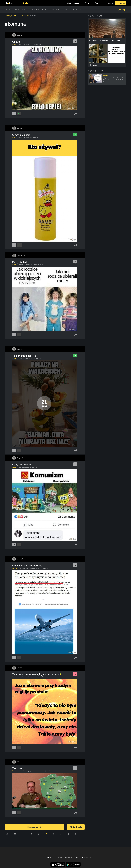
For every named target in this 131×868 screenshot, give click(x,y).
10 (24, 834)
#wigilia (30, 677)
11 (15, 834)
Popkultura (15, 771)
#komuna (26, 44)
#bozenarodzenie (47, 677)
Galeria (25, 10)
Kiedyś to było (20, 262)
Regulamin (69, 857)
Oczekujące (74, 3)
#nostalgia (22, 137)
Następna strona (34, 827)
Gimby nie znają (21, 135)
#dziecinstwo (30, 265)
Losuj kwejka (76, 827)
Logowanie (110, 3)
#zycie (30, 358)
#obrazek (23, 568)
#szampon (29, 137)
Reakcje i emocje (56, 10)
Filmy (87, 3)
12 (7, 834)
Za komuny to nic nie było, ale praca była (37, 674)
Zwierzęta (8, 10)
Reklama (59, 857)
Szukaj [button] (122, 10)
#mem (21, 44)
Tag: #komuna (24, 16)
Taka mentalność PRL (24, 356)
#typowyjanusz (34, 44)
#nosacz (41, 44)
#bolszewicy (45, 568)
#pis (27, 568)
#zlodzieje (32, 568)
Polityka (45, 10)
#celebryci (28, 467)
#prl (34, 358)
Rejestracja (121, 3)
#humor (22, 358)
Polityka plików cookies (84, 857)
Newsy (67, 10)
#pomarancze (37, 677)
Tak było (17, 768)
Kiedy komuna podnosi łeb (27, 566)
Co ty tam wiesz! (22, 465)
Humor (17, 10)
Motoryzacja (77, 10)
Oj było (16, 42)
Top (97, 3)
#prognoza (31, 771)
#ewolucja (22, 265)
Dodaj (26, 3)
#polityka (22, 467)
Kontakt (50, 857)
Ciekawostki (35, 10)
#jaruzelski (52, 771)
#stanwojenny (44, 771)
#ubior (36, 265)
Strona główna (10, 16)
